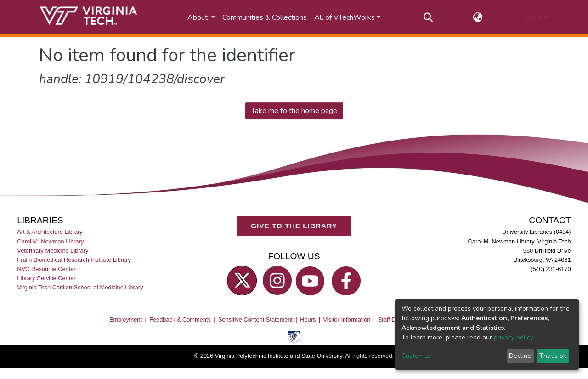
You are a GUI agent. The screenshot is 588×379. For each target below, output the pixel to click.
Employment (126, 320)
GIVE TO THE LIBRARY (294, 226)
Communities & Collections (265, 17)
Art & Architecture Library (50, 232)
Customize (416, 356)
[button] (478, 17)
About (198, 17)
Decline (520, 356)
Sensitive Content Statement (255, 320)
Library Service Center (46, 278)
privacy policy (513, 337)
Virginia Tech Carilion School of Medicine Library (80, 287)
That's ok (553, 356)
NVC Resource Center (46, 269)
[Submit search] (428, 17)
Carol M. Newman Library (50, 241)
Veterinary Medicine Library (53, 251)
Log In (533, 17)
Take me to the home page (294, 111)
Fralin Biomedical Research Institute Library (74, 260)
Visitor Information (347, 320)
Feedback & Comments (180, 320)
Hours (308, 320)
